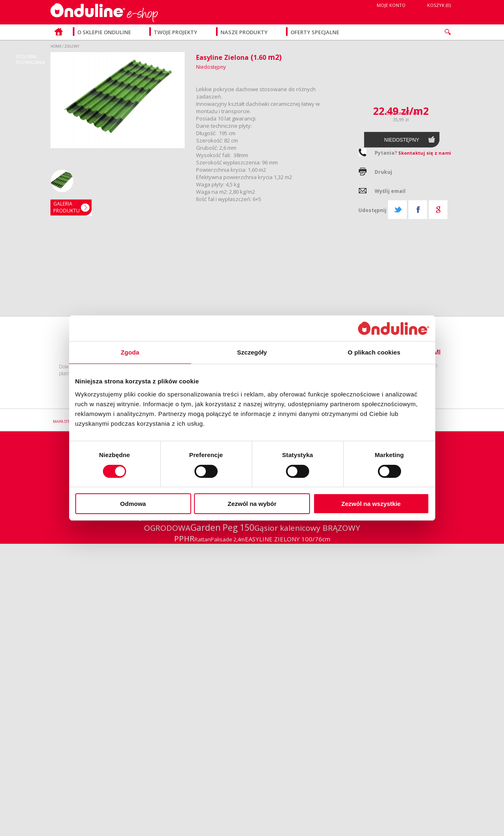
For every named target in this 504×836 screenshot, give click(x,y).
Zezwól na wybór (252, 504)
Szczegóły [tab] (252, 352)
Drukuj (383, 172)
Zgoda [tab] (130, 352)
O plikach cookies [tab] (374, 352)
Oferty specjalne (315, 32)
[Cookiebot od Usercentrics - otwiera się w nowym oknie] (394, 328)
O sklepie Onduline (104, 32)
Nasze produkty (245, 32)
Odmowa (133, 504)
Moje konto (391, 5)
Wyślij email (390, 191)
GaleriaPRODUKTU (67, 207)
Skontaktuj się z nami (425, 153)
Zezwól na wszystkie (371, 504)
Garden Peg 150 (222, 527)
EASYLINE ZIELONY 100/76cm (288, 539)
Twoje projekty (176, 32)
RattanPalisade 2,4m (220, 539)
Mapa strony (65, 421)
